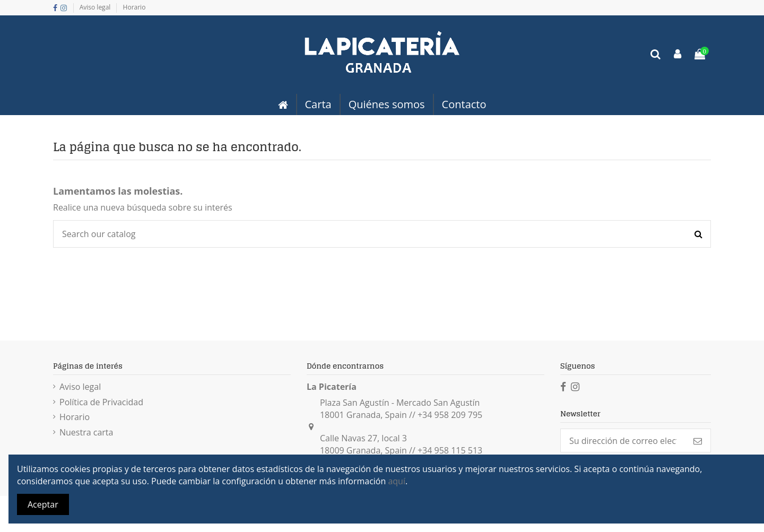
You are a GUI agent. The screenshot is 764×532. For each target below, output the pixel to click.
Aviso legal (96, 7)
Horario (134, 7)
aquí (397, 481)
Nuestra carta (86, 432)
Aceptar (43, 504)
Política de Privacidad (101, 402)
